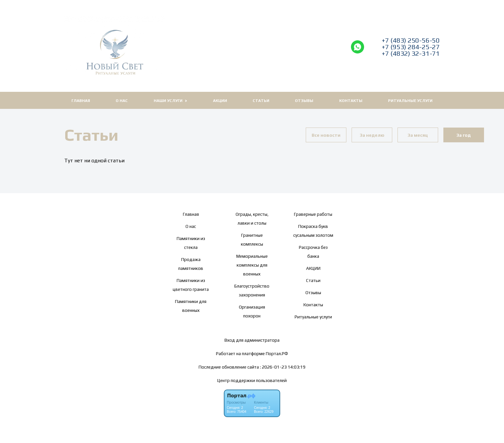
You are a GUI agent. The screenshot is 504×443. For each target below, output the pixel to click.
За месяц (418, 135)
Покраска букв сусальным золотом (313, 231)
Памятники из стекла (191, 243)
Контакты (351, 101)
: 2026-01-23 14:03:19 (283, 367)
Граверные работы (313, 214)
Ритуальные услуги (410, 101)
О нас (122, 101)
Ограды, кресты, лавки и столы (252, 219)
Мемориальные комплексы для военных (252, 265)
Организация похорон (252, 311)
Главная (81, 101)
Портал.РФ (277, 353)
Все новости (326, 135)
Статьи (261, 101)
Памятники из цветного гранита (191, 285)
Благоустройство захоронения (252, 290)
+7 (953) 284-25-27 (411, 47)
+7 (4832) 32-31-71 (411, 53)
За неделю (372, 135)
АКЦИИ (220, 101)
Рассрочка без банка (313, 252)
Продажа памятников (191, 264)
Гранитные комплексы (252, 240)
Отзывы (304, 101)
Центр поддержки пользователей (252, 380)
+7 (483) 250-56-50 (411, 40)
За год (464, 135)
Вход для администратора (252, 340)
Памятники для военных (191, 306)
